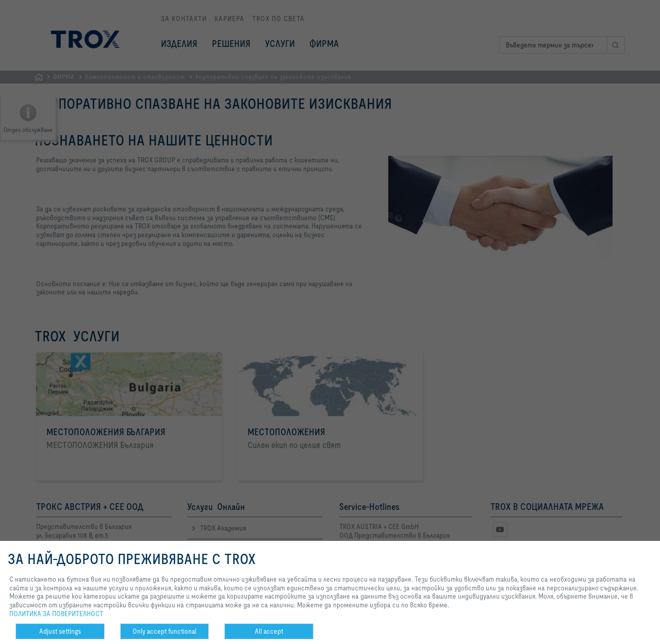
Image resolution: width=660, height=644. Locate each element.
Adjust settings (60, 631)
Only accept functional (164, 631)
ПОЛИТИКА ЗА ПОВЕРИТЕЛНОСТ (56, 614)
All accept (269, 631)
